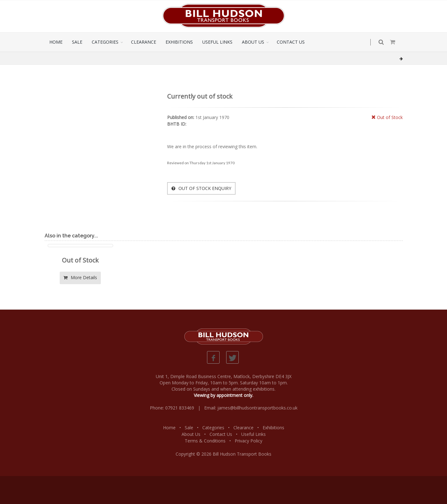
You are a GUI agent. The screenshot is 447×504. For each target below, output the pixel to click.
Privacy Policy (248, 441)
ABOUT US (253, 42)
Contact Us (221, 434)
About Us (191, 434)
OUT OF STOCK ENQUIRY (201, 188)
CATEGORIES (105, 42)
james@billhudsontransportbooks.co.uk (257, 408)
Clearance (243, 428)
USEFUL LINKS (217, 42)
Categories (213, 428)
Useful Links (253, 434)
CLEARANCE (144, 42)
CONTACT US (291, 42)
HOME (56, 42)
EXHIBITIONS (179, 42)
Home (169, 428)
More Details (80, 277)
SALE (77, 42)
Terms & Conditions (205, 441)
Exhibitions (273, 428)
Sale (189, 428)
